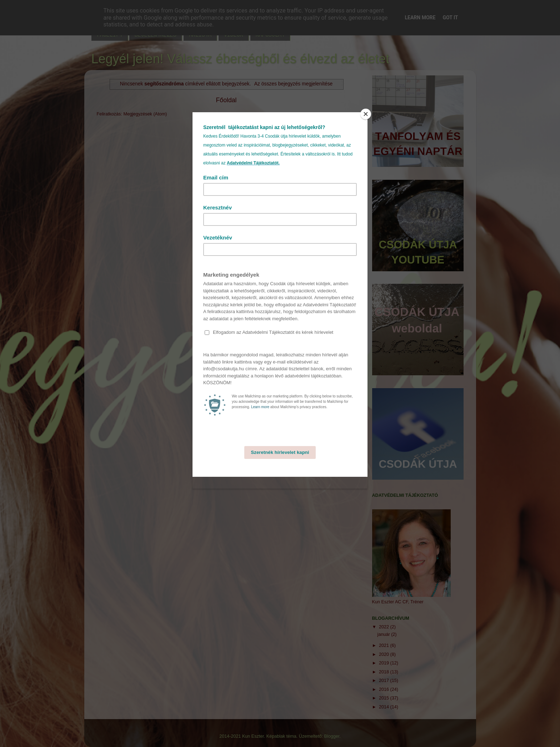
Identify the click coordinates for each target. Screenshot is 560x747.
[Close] (366, 114)
